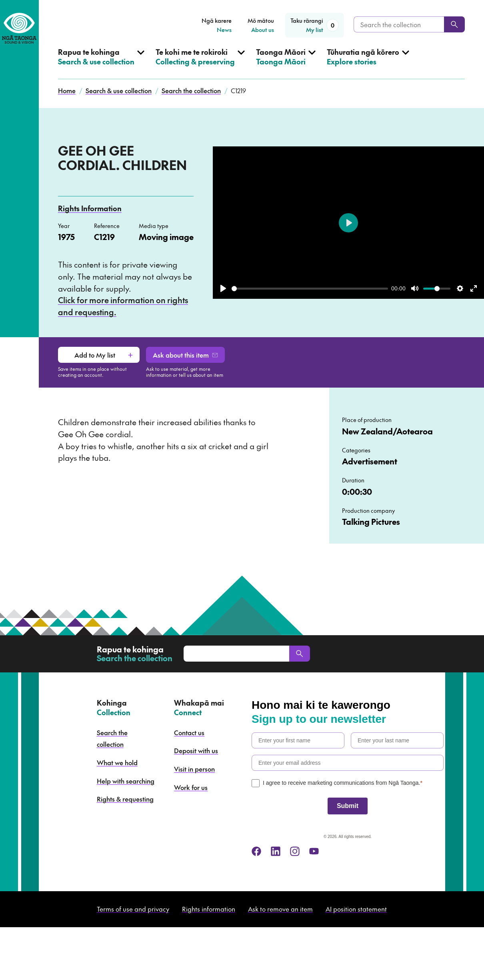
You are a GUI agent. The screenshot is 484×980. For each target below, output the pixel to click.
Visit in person (194, 769)
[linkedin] (276, 851)
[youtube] (314, 851)
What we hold (117, 762)
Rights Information (90, 208)
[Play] (223, 288)
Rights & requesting (125, 799)
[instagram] (295, 851)
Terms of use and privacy (133, 909)
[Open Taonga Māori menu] (286, 63)
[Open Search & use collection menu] (101, 63)
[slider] (310, 289)
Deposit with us (196, 750)
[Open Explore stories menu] (368, 63)
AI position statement (356, 909)
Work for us (191, 787)
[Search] (454, 24)
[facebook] (256, 851)
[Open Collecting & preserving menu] (200, 63)
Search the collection (191, 90)
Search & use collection (119, 90)
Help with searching (126, 781)
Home (67, 90)
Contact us (189, 732)
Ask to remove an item (280, 909)
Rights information (209, 909)
